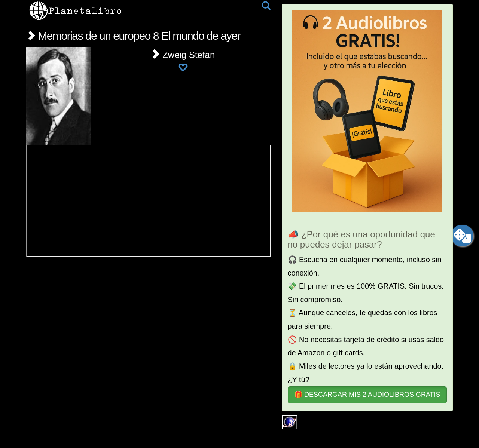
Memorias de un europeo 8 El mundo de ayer (133, 36)
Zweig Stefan (183, 55)
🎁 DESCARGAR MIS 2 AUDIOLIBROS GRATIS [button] (367, 395)
